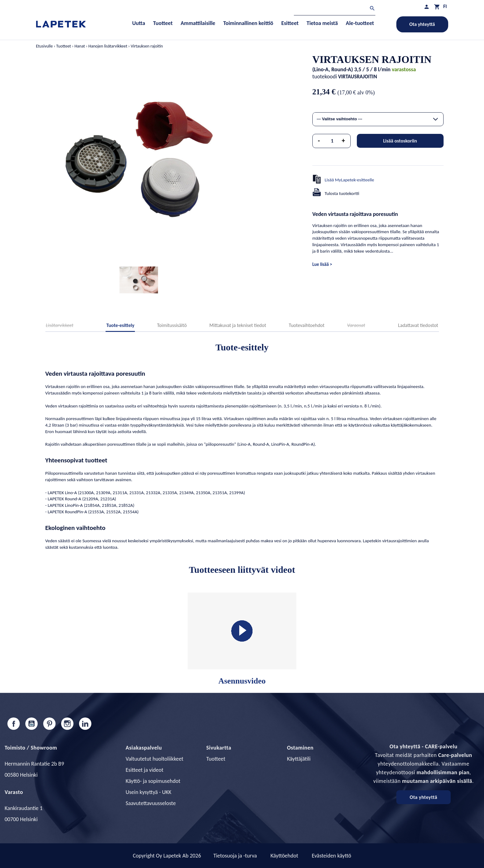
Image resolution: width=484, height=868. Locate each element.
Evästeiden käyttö (332, 856)
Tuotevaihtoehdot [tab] (307, 325)
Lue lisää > (322, 264)
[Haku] (335, 9)
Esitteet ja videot (144, 770)
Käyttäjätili (299, 759)
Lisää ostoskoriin (400, 141)
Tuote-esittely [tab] (120, 325)
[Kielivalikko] (445, 6)
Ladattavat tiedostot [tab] (418, 325)
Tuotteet (216, 759)
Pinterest (49, 724)
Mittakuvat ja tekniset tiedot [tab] (238, 325)
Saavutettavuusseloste (151, 803)
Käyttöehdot (284, 856)
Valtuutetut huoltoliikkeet (154, 759)
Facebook (14, 724)
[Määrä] (332, 141)
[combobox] (378, 119)
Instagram (67, 724)
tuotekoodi (325, 76)
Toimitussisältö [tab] (172, 325)
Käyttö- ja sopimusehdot (153, 781)
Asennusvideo (242, 639)
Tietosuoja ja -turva (235, 856)
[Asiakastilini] (427, 7)
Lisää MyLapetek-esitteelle (349, 180)
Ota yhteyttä (422, 24)
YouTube (31, 724)
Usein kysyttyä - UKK (148, 792)
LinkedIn (85, 724)
